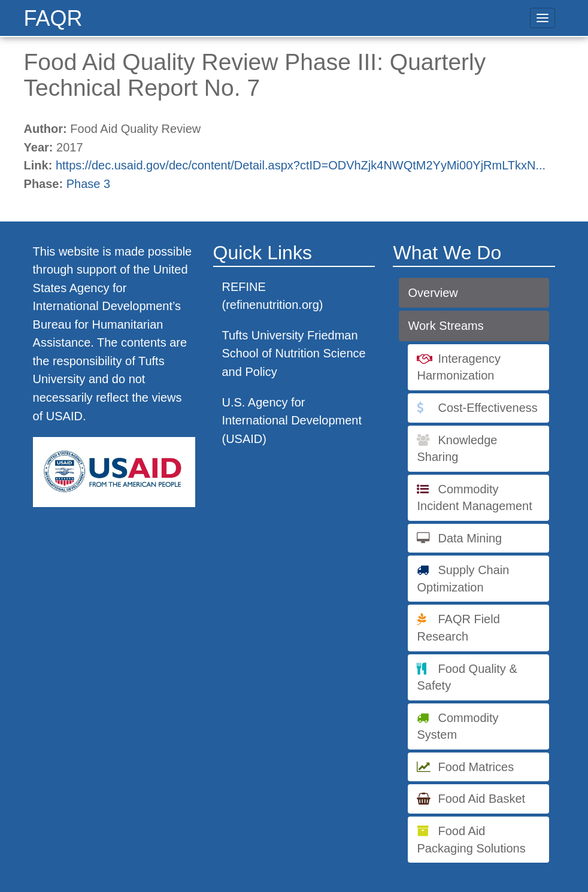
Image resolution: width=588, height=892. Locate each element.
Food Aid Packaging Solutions (471, 840)
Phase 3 (88, 184)
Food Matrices (476, 767)
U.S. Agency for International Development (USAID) (292, 421)
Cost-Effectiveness (487, 408)
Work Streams (445, 326)
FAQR (53, 18)
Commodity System (457, 726)
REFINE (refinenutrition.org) (273, 296)
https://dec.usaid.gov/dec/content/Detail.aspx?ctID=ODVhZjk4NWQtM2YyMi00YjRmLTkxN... (301, 165)
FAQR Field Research (458, 628)
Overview (433, 293)
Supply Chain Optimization (463, 579)
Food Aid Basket (481, 799)
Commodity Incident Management (474, 498)
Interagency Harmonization (459, 367)
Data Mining (470, 538)
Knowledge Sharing (457, 449)
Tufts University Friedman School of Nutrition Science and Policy (294, 354)
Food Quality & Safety (467, 677)
